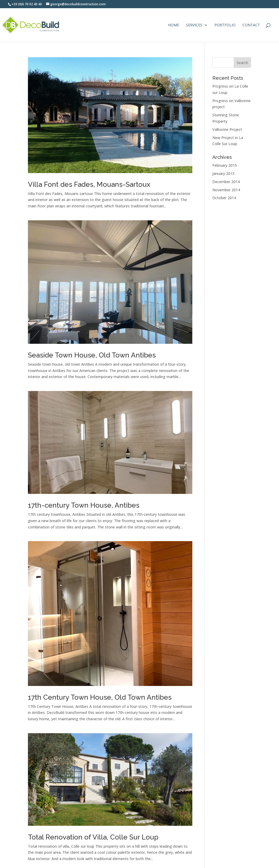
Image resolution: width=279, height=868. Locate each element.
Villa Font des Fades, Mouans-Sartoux (89, 184)
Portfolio (225, 25)
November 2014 (226, 190)
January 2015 (223, 173)
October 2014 (224, 198)
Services (194, 25)
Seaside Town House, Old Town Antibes (92, 355)
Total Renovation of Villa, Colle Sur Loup (93, 837)
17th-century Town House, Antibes (84, 505)
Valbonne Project (227, 129)
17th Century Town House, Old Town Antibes (100, 697)
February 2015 (225, 165)
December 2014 (226, 182)
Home (174, 25)
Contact (251, 25)
